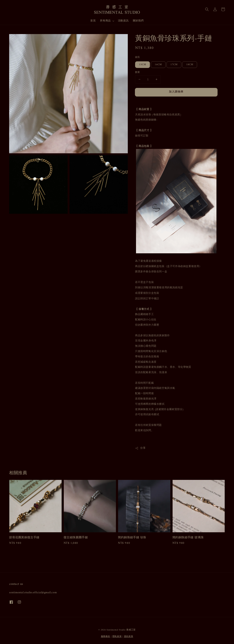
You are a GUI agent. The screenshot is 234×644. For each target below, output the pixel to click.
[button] (207, 9)
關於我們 (138, 21)
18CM (190, 65)
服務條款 (106, 637)
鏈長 (138, 57)
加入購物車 (176, 92)
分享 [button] (140, 448)
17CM (174, 65)
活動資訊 (123, 21)
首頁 (93, 21)
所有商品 (105, 21)
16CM (158, 65)
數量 (138, 72)
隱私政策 (117, 637)
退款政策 (129, 637)
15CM (143, 65)
